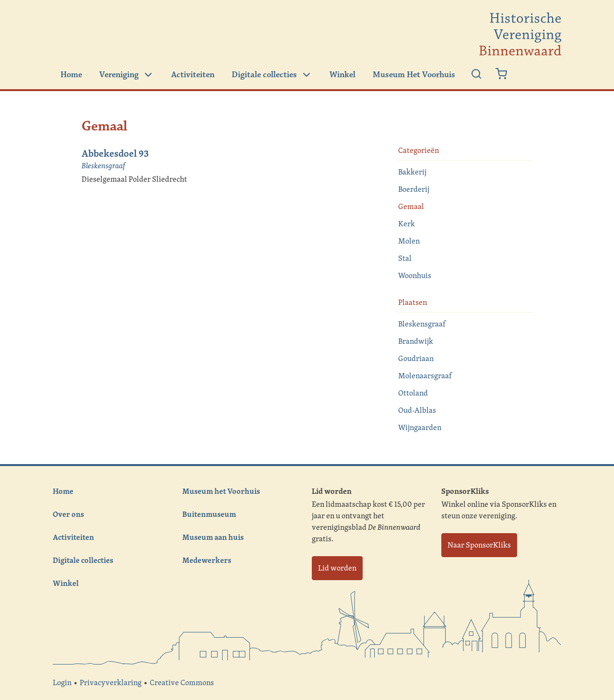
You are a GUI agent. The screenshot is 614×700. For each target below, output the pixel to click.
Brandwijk (416, 341)
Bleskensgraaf (103, 166)
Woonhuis (415, 275)
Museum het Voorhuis (221, 491)
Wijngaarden (420, 427)
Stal (405, 258)
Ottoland (413, 393)
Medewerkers (207, 560)
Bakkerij (412, 172)
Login (62, 682)
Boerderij (414, 189)
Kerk (407, 224)
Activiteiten (193, 75)
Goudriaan (416, 358)
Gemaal (411, 206)
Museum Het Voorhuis (414, 75)
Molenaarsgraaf (425, 376)
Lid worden (337, 568)
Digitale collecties (272, 75)
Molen (409, 241)
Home (71, 75)
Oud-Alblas (417, 410)
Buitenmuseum (209, 514)
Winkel (342, 75)
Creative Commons (182, 682)
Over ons (68, 514)
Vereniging (127, 75)
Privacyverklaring (111, 682)
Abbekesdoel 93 (115, 153)
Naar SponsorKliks (479, 545)
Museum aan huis (213, 537)
